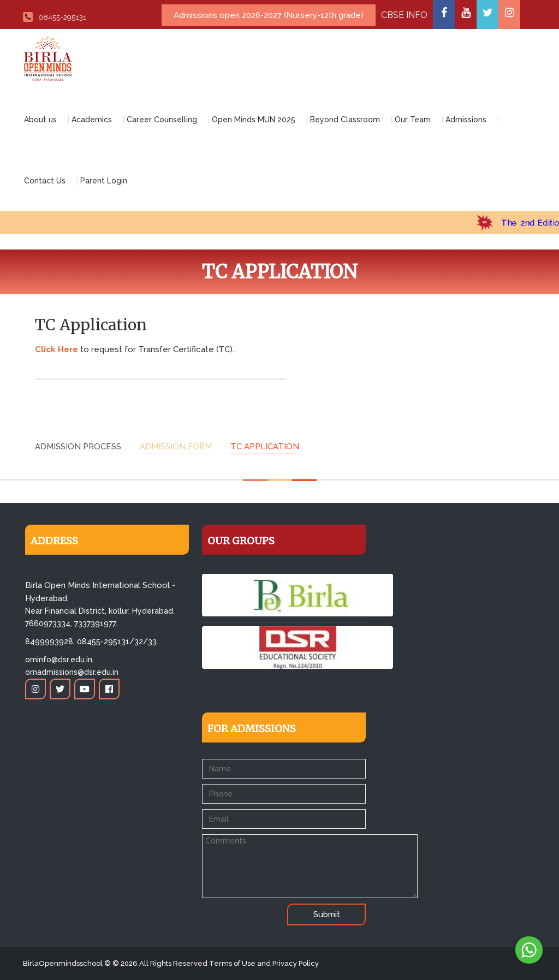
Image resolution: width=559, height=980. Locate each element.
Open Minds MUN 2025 (254, 120)
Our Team (413, 120)
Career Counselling (162, 120)
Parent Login (104, 181)
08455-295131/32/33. (118, 642)
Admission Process (78, 447)
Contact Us (45, 181)
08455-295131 (55, 17)
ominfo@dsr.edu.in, (60, 660)
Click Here (57, 349)
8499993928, (50, 642)
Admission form (176, 447)
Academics (92, 120)
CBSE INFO (404, 15)
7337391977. (96, 623)
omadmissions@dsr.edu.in (72, 672)
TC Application (265, 447)
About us (40, 120)
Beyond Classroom (345, 120)
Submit (327, 914)
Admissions (466, 120)
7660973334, (49, 623)
